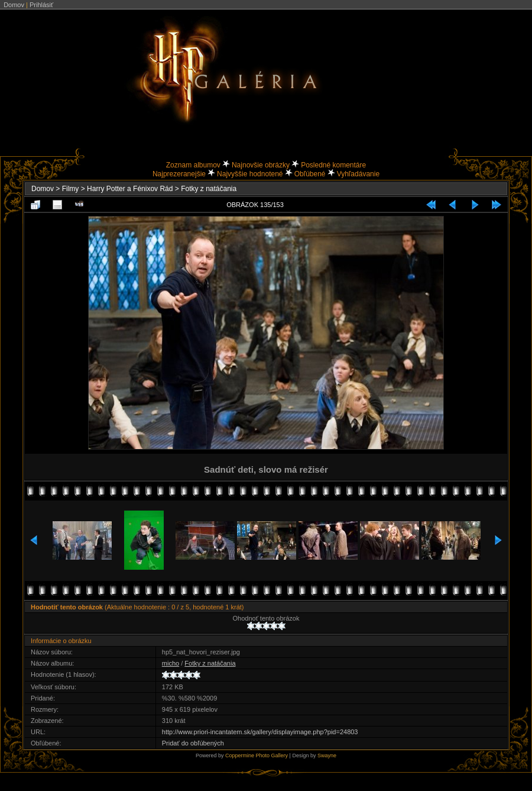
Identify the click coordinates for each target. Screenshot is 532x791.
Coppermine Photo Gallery (257, 756)
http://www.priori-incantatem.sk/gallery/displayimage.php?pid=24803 (260, 732)
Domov (14, 5)
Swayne (327, 756)
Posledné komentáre (333, 165)
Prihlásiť (41, 5)
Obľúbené (310, 174)
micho (171, 663)
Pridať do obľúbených (193, 743)
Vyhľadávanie (358, 174)
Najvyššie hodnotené (250, 174)
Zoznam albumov (193, 165)
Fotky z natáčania (209, 189)
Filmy (71, 189)
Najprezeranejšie (179, 174)
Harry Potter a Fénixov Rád (130, 189)
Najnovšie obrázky (261, 165)
